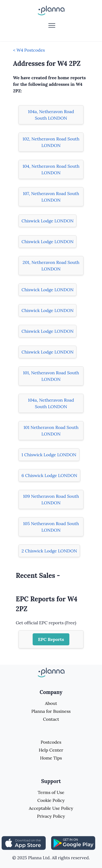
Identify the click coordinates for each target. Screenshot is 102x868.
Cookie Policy (51, 800)
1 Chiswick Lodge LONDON (49, 455)
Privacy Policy (51, 816)
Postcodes (51, 742)
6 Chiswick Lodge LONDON (49, 475)
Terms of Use (51, 792)
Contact (51, 719)
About (51, 703)
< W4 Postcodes (29, 50)
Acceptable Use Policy (51, 808)
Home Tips (51, 758)
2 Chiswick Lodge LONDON (49, 551)
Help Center (51, 750)
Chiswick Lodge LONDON (47, 221)
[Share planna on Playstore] (73, 843)
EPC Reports (51, 639)
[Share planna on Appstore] (24, 843)
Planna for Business (51, 711)
